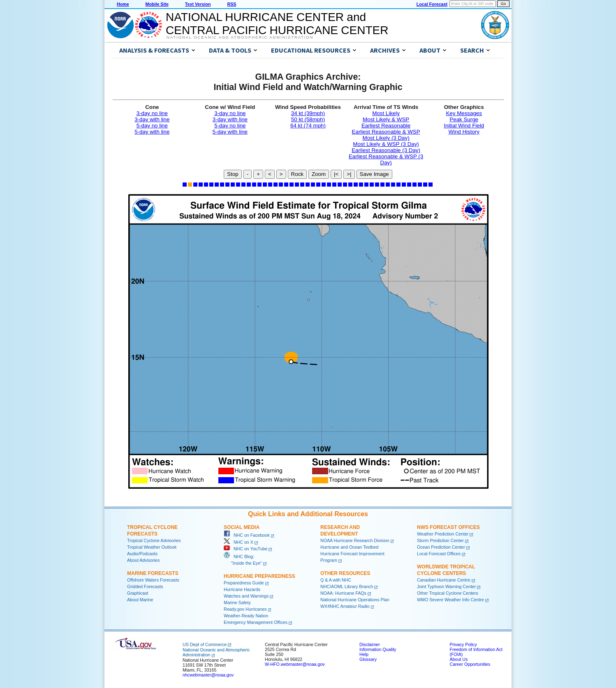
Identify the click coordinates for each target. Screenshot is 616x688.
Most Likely (386, 113)
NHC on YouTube (245, 549)
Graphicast (138, 593)
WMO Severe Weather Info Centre (450, 600)
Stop (233, 174)
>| (349, 174)
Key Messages (464, 113)
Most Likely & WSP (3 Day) (386, 144)
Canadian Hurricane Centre (444, 580)
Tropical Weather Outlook (152, 547)
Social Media (242, 527)
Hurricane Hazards (242, 589)
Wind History (464, 132)
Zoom (319, 174)
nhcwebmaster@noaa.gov (208, 675)
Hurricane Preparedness (259, 576)
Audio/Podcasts (142, 554)
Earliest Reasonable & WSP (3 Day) (386, 159)
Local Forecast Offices (439, 554)
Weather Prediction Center (443, 534)
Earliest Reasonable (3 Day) (386, 150)
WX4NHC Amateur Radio (345, 606)
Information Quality (378, 649)
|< (336, 174)
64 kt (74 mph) (308, 126)
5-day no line (152, 126)
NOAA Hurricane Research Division (355, 540)
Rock (297, 174)
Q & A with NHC (336, 580)
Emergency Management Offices (256, 622)
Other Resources (345, 573)
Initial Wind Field (464, 126)
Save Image (374, 174)
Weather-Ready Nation (246, 616)
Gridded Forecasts (145, 586)
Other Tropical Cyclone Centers (448, 593)
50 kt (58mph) (308, 119)
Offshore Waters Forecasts (153, 580)
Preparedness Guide (244, 583)
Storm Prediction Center (440, 540)
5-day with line (152, 132)
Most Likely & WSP (386, 119)
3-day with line (152, 119)
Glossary (368, 659)
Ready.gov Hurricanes (245, 609)
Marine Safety (237, 603)
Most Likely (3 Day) (386, 138)
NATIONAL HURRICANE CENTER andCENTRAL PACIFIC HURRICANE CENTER (277, 24)
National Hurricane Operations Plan (355, 600)
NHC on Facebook (247, 535)
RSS (232, 4)
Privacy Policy (463, 644)
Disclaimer (370, 644)
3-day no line (152, 113)
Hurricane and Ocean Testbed (349, 547)
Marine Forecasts (153, 573)
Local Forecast (432, 4)
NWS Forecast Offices (448, 527)
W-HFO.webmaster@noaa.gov (295, 664)
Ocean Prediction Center (441, 547)
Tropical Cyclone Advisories (154, 540)
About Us (459, 659)
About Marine (140, 600)
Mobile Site (157, 4)
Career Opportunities (470, 664)
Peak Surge (464, 119)
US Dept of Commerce (205, 644)
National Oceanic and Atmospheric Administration (240, 37)
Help (364, 654)
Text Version (198, 4)
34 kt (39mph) (308, 113)
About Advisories (143, 560)
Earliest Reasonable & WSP (386, 132)
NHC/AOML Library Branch (347, 586)
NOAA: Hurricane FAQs (343, 593)
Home (123, 4)
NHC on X (239, 542)
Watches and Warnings (246, 596)
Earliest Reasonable (386, 126)
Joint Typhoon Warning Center (446, 586)
